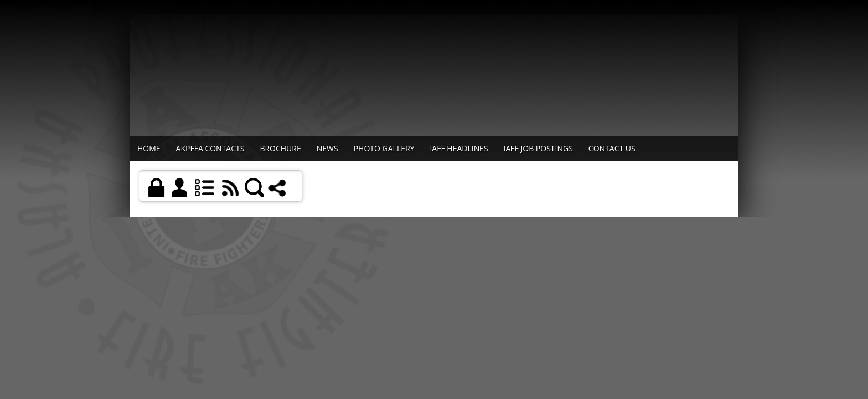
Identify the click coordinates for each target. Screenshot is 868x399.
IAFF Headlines (459, 148)
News (327, 148)
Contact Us (612, 148)
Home (149, 148)
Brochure (280, 148)
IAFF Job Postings (538, 148)
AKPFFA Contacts (210, 148)
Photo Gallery (384, 148)
